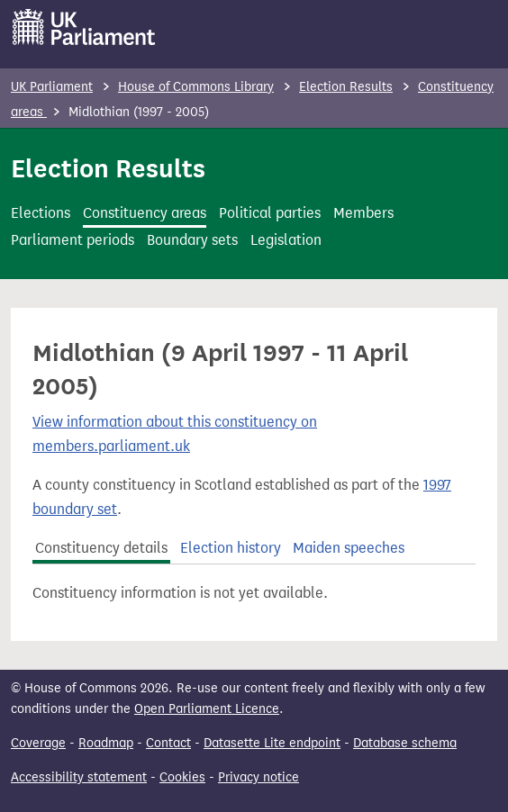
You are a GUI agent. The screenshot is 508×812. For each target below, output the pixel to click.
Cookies (182, 777)
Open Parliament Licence (207, 709)
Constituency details (101, 548)
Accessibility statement (79, 777)
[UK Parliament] (84, 27)
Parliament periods (73, 240)
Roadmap (106, 743)
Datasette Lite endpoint (272, 743)
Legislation (286, 240)
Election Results (346, 87)
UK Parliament (52, 87)
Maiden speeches (349, 548)
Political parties (270, 213)
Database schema (405, 743)
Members (363, 213)
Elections (41, 213)
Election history (231, 548)
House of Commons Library (196, 87)
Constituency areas (145, 213)
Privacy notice (259, 777)
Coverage (38, 743)
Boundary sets (192, 240)
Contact (168, 743)
